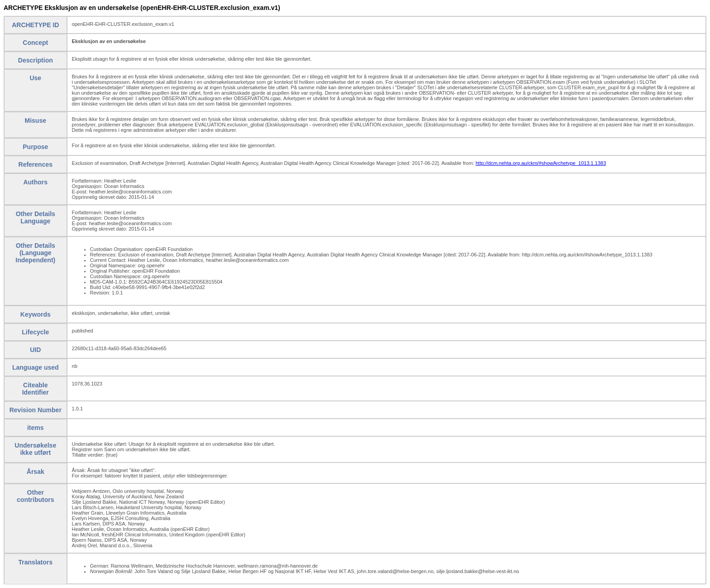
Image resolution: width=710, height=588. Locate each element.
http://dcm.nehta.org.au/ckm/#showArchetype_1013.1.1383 (541, 163)
